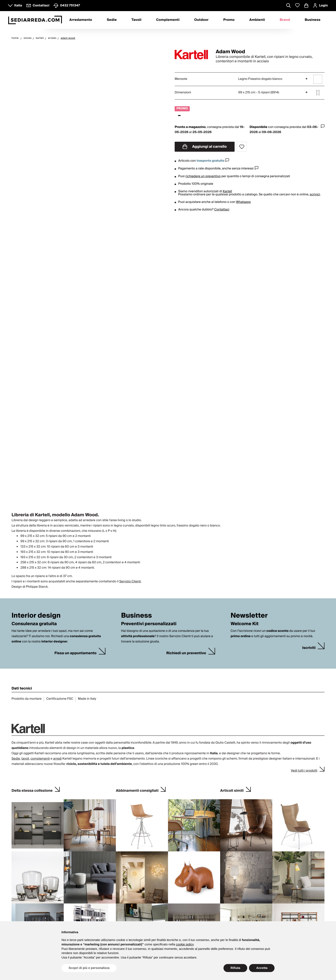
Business (313, 20)
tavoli (25, 759)
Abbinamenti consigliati (137, 790)
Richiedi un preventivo (186, 653)
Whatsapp (243, 202)
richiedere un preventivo (203, 176)
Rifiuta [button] (235, 968)
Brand (285, 20)
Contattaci (222, 210)
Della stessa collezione (32, 790)
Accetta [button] (262, 968)
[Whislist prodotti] (297, 5)
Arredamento (81, 20)
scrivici (315, 194)
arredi (57, 759)
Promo (229, 20)
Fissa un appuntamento (75, 653)
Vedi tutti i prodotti (304, 771)
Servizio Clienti (130, 581)
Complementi (168, 20)
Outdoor (201, 20)
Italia (18, 6)
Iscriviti (309, 648)
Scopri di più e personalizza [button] (89, 968)
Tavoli (136, 20)
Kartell (227, 191)
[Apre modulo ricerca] (289, 6)
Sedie (112, 20)
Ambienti (257, 20)
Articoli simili (232, 790)
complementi (40, 759)
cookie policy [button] (185, 944)
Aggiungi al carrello (205, 147)
